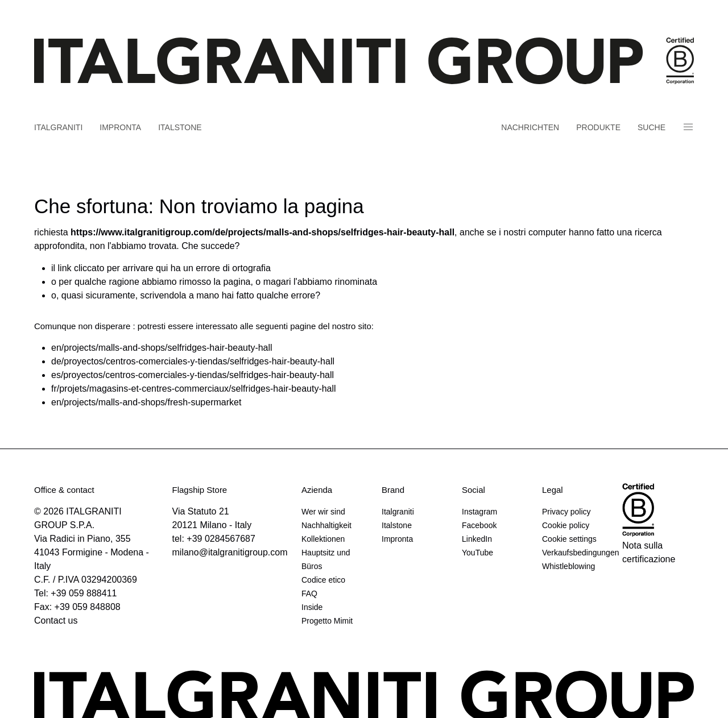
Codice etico (323, 580)
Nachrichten (530, 127)
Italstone (180, 127)
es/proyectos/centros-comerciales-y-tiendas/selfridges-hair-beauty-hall (193, 375)
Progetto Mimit (327, 621)
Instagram (479, 512)
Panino (688, 127)
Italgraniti (58, 127)
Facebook (479, 525)
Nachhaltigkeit (326, 525)
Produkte (598, 127)
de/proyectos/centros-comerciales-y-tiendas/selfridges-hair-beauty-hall (193, 361)
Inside (312, 607)
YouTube (477, 553)
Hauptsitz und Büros (326, 559)
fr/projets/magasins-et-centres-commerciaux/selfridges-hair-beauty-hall (194, 389)
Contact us (56, 621)
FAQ (309, 594)
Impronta (120, 127)
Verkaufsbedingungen (578, 553)
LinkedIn (477, 539)
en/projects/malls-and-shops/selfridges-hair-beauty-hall (162, 348)
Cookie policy (566, 525)
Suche (652, 127)
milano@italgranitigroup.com (230, 552)
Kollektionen (323, 539)
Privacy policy (566, 512)
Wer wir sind (323, 512)
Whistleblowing (568, 566)
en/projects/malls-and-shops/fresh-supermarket (146, 402)
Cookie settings (569, 539)
